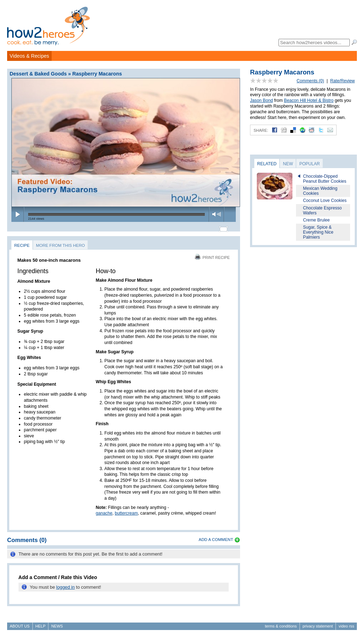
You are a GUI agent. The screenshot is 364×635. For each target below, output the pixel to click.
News (57, 623)
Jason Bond (261, 100)
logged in (66, 584)
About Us (20, 623)
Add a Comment (216, 536)
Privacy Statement (318, 623)
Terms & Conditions (281, 623)
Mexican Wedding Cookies (320, 191)
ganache (104, 510)
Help (40, 623)
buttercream (126, 510)
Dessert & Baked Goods (38, 74)
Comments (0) (310, 81)
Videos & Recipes (29, 56)
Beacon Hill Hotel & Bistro (309, 100)
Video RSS (347, 623)
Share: (261, 130)
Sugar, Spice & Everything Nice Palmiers (318, 232)
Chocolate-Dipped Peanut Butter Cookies (325, 179)
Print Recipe (212, 254)
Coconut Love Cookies (325, 201)
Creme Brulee (316, 220)
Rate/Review (342, 81)
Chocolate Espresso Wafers (323, 210)
